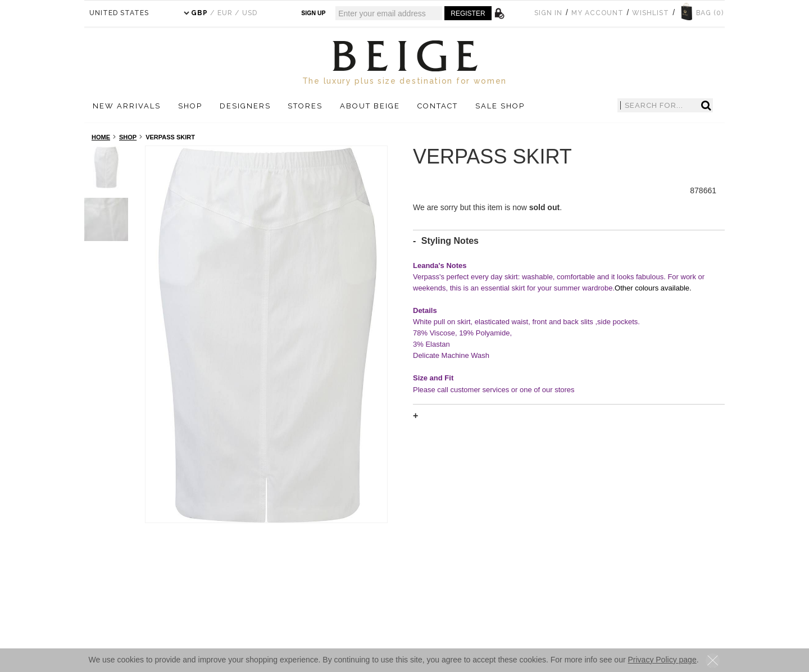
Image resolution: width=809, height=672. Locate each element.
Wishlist (651, 13)
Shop (128, 137)
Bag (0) (710, 13)
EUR (225, 13)
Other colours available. (653, 288)
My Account (597, 13)
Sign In (548, 13)
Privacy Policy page (662, 660)
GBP (199, 13)
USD (250, 13)
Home (101, 137)
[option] (267, 334)
